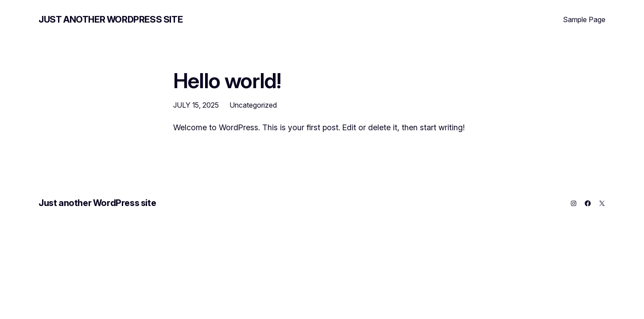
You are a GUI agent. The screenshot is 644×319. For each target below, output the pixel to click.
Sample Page (584, 19)
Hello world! (227, 80)
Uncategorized (253, 105)
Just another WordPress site (111, 19)
